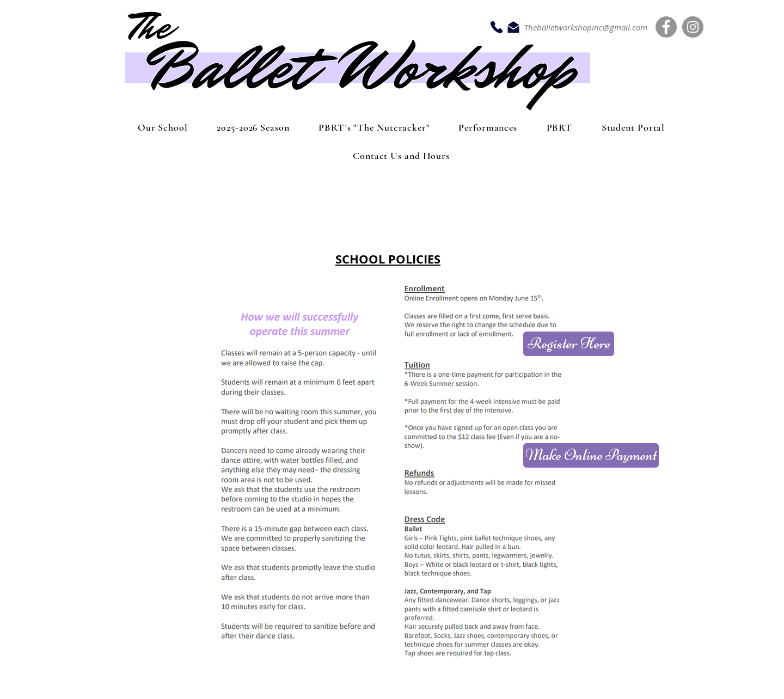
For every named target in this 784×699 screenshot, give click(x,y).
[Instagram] (693, 27)
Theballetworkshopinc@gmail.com (586, 27)
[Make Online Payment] (591, 455)
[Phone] (497, 27)
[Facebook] (666, 27)
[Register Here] (569, 344)
